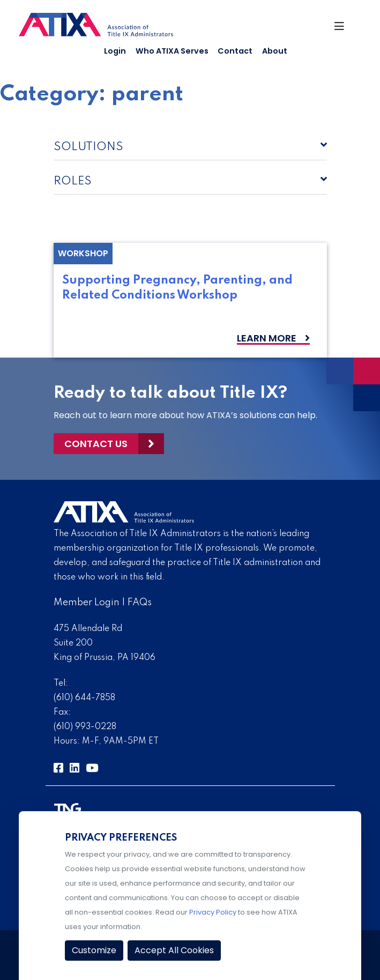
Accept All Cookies (174, 950)
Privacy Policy (213, 912)
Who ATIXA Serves (172, 51)
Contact (235, 51)
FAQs (140, 603)
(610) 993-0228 (85, 727)
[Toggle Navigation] (343, 29)
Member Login (87, 603)
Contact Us (96, 444)
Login (115, 51)
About (275, 51)
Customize (94, 950)
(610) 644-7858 (84, 698)
